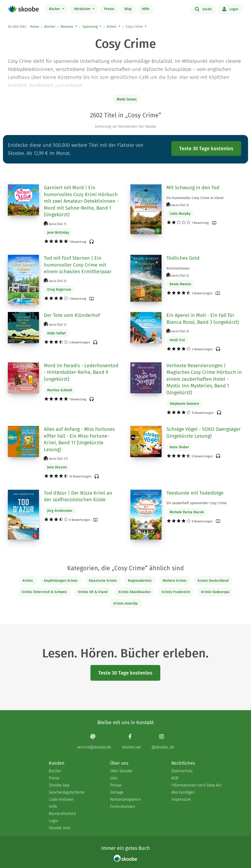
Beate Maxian (180, 284)
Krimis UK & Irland (93, 592)
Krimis (112, 27)
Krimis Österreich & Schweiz (44, 592)
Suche (203, 9)
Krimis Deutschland (213, 581)
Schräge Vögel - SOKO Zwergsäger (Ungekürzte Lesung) (204, 433)
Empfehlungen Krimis (61, 581)
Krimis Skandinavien (135, 592)
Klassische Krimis (103, 581)
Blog (128, 9)
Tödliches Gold (183, 258)
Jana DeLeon (57, 467)
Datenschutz (182, 771)
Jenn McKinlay (58, 233)
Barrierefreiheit (62, 814)
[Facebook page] (131, 741)
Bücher (55, 9)
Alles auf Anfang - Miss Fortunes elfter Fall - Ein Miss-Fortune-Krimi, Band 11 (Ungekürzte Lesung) (79, 439)
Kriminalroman (178, 268)
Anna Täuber (179, 447)
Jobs (114, 778)
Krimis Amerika (126, 604)
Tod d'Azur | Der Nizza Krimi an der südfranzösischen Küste (78, 496)
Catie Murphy (180, 214)
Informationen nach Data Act (196, 785)
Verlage (117, 792)
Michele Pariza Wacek (187, 512)
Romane (67, 27)
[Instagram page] (163, 741)
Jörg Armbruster (60, 511)
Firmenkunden (123, 807)
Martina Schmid (59, 390)
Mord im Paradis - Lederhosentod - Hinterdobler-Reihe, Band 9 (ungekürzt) (81, 372)
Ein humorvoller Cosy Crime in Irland (195, 198)
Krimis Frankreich (176, 592)
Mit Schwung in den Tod (193, 188)
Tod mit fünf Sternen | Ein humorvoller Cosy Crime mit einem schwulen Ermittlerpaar (78, 265)
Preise (109, 9)
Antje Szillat (56, 333)
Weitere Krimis (175, 581)
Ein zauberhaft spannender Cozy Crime (197, 503)
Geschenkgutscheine (67, 792)
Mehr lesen (127, 99)
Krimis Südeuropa (215, 592)
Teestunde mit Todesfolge (195, 493)
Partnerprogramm (125, 799)
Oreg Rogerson (59, 290)
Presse (116, 785)
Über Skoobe (121, 771)
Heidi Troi (177, 340)
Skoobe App (59, 785)
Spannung (90, 27)
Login (230, 9)
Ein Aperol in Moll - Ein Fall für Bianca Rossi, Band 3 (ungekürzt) (203, 319)
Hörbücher (83, 9)
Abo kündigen (183, 792)
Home (35, 27)
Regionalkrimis (140, 581)
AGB (175, 778)
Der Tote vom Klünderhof (72, 315)
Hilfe (146, 9)
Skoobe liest (59, 828)
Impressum (181, 799)
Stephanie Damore (184, 404)
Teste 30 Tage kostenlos (206, 149)
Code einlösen (61, 799)
